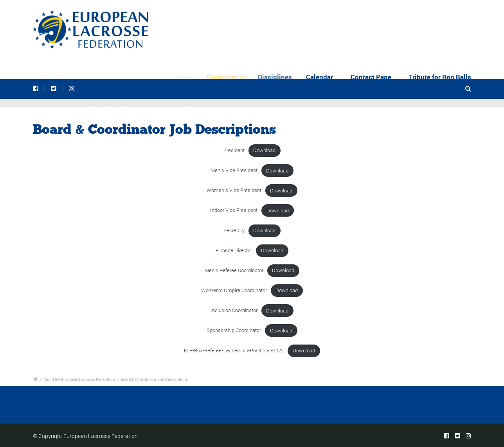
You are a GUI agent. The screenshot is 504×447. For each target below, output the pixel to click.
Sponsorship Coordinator (234, 331)
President (234, 150)
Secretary (234, 231)
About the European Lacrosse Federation (79, 379)
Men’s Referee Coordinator (234, 270)
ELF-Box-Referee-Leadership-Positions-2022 (234, 351)
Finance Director (234, 250)
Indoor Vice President (234, 211)
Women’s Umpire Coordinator (234, 290)
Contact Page (371, 77)
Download (264, 150)
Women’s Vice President (234, 191)
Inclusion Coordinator (234, 311)
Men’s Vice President (234, 171)
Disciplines (278, 77)
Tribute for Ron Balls (440, 77)
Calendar (321, 77)
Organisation (229, 77)
